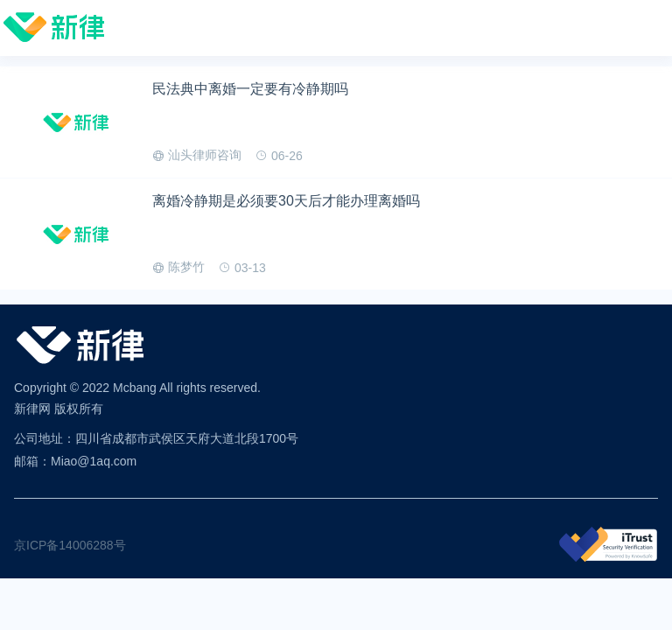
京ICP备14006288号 (70, 545)
